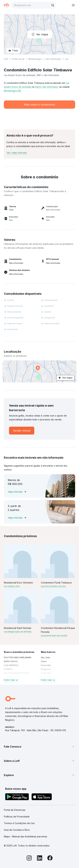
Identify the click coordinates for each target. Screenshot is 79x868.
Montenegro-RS (12, 91)
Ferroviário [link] (46, 665)
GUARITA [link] (8, 669)
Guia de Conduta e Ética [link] (17, 830)
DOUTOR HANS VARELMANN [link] (18, 657)
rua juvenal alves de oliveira (54, 635)
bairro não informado (46, 87)
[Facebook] (50, 858)
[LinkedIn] (40, 858)
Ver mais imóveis (17, 153)
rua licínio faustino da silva (53, 586)
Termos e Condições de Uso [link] (19, 823)
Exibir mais (11, 680)
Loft (6, 59)
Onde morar (18, 59)
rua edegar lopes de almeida (18, 632)
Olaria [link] (44, 661)
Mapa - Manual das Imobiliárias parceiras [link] (26, 836)
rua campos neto (12, 586)
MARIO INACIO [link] (11, 661)
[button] (39, 371)
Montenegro (35, 59)
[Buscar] (53, 5)
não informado (53, 59)
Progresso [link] (46, 669)
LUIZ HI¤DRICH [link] (11, 665)
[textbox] (34, 5)
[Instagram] (29, 858)
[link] (22, 431)
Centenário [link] (46, 673)
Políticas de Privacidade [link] (17, 817)
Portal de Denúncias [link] (15, 810)
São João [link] (45, 657)
